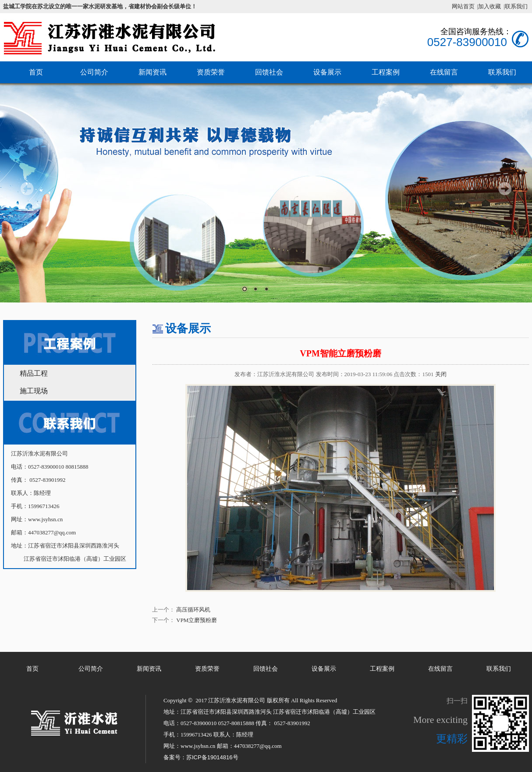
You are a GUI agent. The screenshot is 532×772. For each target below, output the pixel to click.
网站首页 (463, 6)
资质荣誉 (211, 72)
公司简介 (94, 72)
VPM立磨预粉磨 (197, 620)
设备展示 (327, 72)
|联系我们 (516, 6)
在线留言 (444, 72)
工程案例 (386, 72)
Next (505, 189)
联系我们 (499, 669)
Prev (27, 189)
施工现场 (34, 391)
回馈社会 (269, 72)
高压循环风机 (193, 610)
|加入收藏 (489, 6)
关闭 (441, 374)
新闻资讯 (153, 72)
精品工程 (34, 373)
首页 (36, 72)
